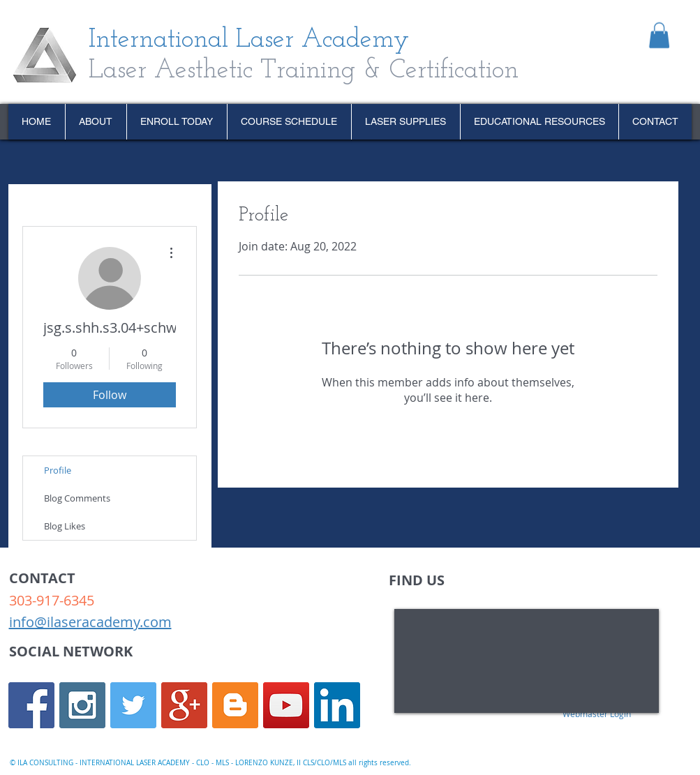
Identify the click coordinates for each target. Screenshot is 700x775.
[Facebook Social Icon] (31, 705)
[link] (659, 35)
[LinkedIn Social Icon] (337, 705)
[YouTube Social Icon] (286, 705)
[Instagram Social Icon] (82, 705)
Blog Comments (77, 498)
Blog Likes (65, 526)
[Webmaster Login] (597, 714)
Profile (58, 470)
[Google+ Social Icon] (184, 705)
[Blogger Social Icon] (235, 705)
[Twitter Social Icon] (133, 705)
